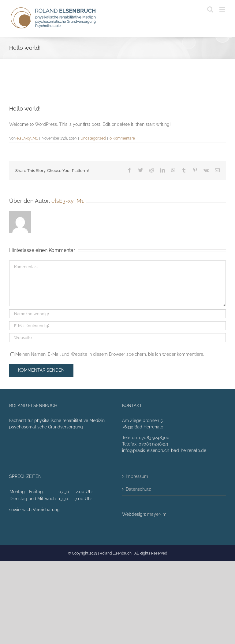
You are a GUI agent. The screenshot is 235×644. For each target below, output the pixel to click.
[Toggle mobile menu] (223, 9)
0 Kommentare (122, 138)
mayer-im (157, 514)
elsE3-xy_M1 (27, 138)
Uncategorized (93, 138)
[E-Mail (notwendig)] (117, 326)
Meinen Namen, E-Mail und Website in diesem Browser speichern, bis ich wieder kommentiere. (110, 354)
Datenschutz (138, 489)
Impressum (137, 476)
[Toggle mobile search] (210, 9)
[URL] (117, 338)
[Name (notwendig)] (117, 314)
